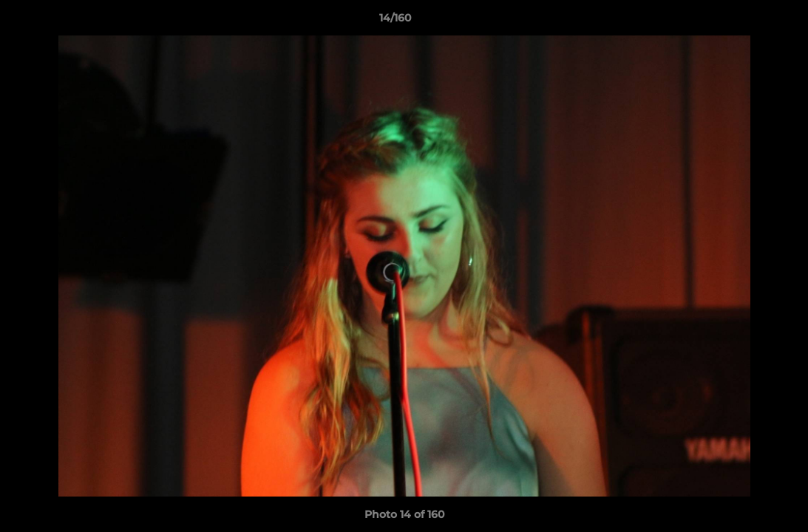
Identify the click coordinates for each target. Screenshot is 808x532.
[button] (746, 21)
